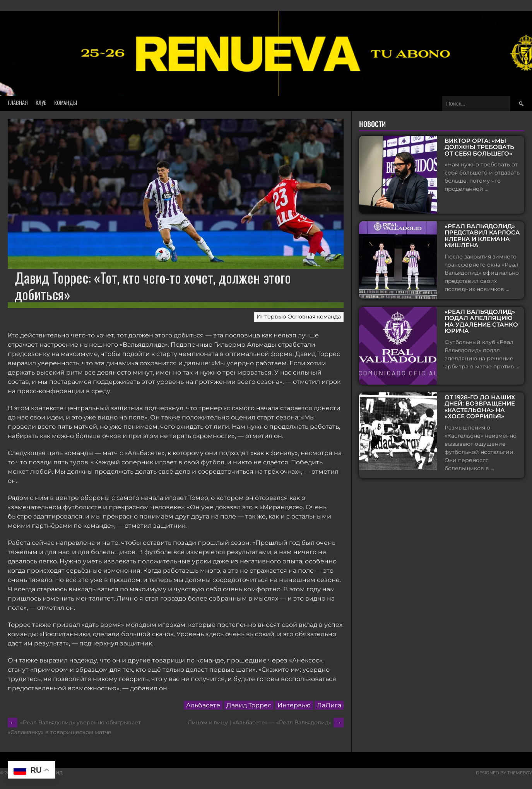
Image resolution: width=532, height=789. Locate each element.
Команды (66, 102)
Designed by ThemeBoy (504, 773)
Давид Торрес (249, 705)
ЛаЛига (329, 705)
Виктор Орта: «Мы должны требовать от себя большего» (479, 147)
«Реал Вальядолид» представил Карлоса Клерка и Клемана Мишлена (482, 236)
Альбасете (203, 705)
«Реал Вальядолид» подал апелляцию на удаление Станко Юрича (481, 322)
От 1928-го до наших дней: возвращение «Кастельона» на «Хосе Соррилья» (480, 407)
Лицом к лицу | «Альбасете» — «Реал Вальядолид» (266, 722)
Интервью (271, 317)
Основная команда (314, 317)
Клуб (41, 102)
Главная (18, 102)
